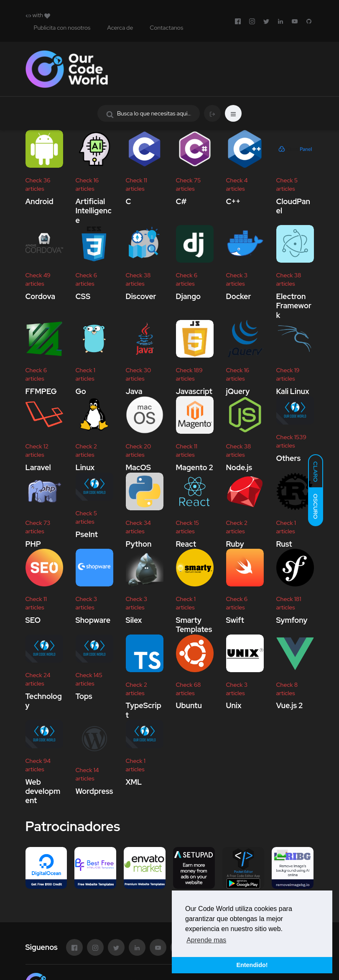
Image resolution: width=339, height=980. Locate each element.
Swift (235, 620)
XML (134, 782)
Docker (239, 296)
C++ (233, 201)
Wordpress (94, 791)
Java (134, 391)
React (186, 544)
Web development (43, 791)
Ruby (235, 544)
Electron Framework (294, 306)
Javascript (194, 391)
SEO (33, 620)
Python (139, 544)
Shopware (93, 620)
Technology (44, 701)
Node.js (239, 467)
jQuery (238, 391)
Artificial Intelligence (94, 211)
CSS (83, 296)
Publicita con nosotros (62, 28)
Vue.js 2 (290, 706)
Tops (84, 696)
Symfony (292, 620)
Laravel (38, 467)
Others (289, 458)
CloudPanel (293, 206)
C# (181, 201)
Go (81, 391)
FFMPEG (41, 391)
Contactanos (166, 28)
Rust (284, 544)
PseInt (87, 534)
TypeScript (144, 710)
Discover (141, 296)
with (38, 15)
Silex (134, 620)
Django (189, 296)
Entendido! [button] (252, 965)
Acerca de (120, 28)
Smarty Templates (194, 625)
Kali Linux (293, 391)
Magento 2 (195, 467)
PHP (33, 544)
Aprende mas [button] (206, 940)
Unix (234, 706)
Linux (85, 467)
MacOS (139, 467)
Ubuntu (189, 706)
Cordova (41, 296)
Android (40, 201)
